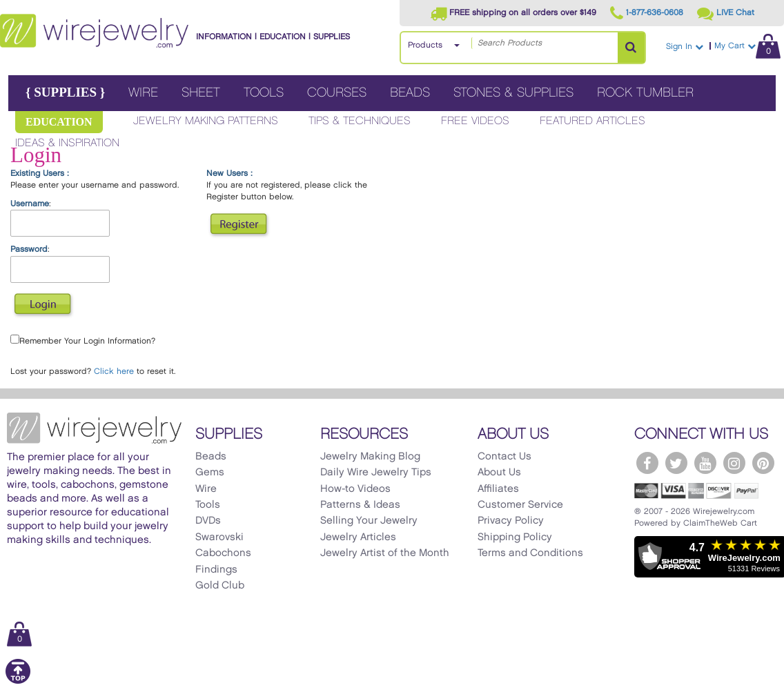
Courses (337, 93)
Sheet (201, 93)
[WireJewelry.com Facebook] (647, 463)
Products (425, 45)
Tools (264, 93)
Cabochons (223, 553)
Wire (143, 93)
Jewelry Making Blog (370, 457)
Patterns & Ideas (360, 505)
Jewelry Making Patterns (206, 121)
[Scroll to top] (18, 681)
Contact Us (504, 457)
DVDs (208, 521)
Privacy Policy (511, 521)
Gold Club (220, 586)
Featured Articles (592, 121)
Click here (114, 372)
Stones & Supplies (513, 93)
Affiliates (498, 489)
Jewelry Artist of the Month (385, 553)
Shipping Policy (515, 537)
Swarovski (219, 537)
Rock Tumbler (645, 93)
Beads (410, 93)
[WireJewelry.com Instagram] (734, 463)
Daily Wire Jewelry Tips (376, 473)
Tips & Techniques (360, 121)
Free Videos (475, 121)
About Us (499, 473)
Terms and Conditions (530, 553)
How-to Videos (355, 489)
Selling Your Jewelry (369, 521)
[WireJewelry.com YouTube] (705, 463)
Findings (216, 570)
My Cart (747, 46)
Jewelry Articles (358, 537)
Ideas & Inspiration (67, 143)
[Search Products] (631, 48)
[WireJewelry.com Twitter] (676, 463)
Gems (210, 473)
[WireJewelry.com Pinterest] (763, 463)
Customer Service (520, 505)
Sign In (685, 47)
